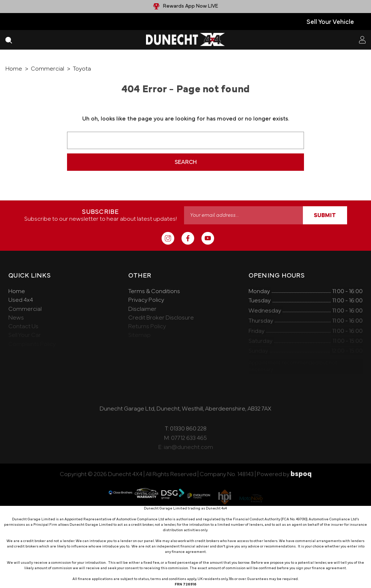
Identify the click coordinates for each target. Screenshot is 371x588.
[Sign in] (362, 40)
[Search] (9, 40)
